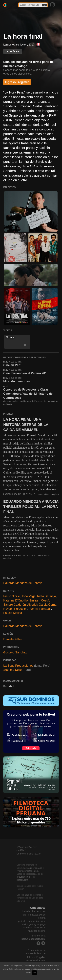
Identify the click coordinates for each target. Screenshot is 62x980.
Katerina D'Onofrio (16, 601)
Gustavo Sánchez (15, 652)
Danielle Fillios (13, 639)
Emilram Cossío (40, 601)
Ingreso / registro (17, 82)
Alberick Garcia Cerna (42, 605)
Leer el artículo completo (48, 494)
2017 (32, 45)
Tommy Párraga (39, 609)
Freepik (39, 886)
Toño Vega (29, 596)
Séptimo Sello (12, 670)
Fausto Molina (13, 613)
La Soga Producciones (18, 666)
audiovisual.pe (35, 868)
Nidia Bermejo (47, 596)
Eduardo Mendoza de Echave (23, 583)
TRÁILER (13, 52)
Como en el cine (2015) (29, 854)
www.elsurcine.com (36, 960)
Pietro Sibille (12, 596)
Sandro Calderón (15, 605)
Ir (44, 5)
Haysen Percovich (15, 609)
